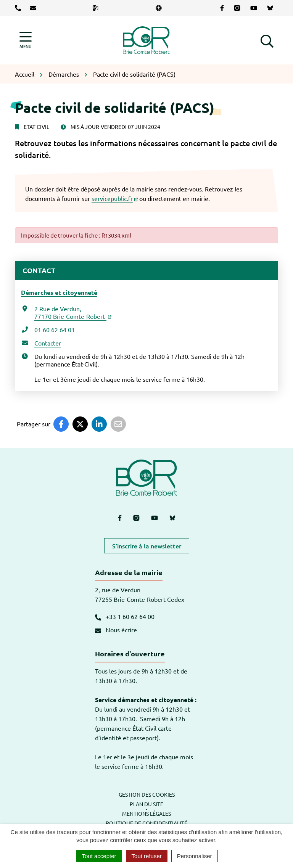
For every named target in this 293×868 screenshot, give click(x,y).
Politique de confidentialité (146, 823)
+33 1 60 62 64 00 (125, 616)
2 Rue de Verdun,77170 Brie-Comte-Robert (73, 312)
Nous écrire (116, 630)
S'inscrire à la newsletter (147, 546)
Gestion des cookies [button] (147, 794)
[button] (267, 40)
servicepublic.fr (115, 198)
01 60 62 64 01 (55, 330)
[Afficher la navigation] (26, 40)
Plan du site (146, 804)
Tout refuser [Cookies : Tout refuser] (147, 856)
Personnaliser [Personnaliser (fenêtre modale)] (195, 856)
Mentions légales (146, 813)
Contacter (48, 343)
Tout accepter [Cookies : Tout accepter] (99, 856)
